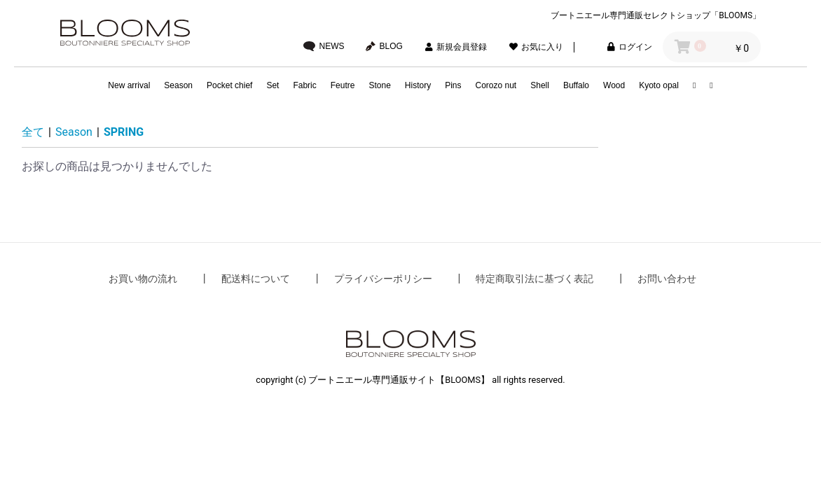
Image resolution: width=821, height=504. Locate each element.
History (418, 85)
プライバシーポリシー (383, 279)
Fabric (304, 85)
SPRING (124, 132)
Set (272, 85)
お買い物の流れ (143, 279)
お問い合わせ (667, 279)
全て (33, 132)
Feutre (343, 85)
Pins (453, 85)
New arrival (129, 85)
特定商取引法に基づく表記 (534, 279)
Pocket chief (229, 85)
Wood (614, 85)
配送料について (256, 279)
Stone (379, 85)
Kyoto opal (659, 85)
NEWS (324, 46)
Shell (540, 85)
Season (178, 85)
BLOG (384, 46)
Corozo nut (496, 85)
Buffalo (576, 85)
